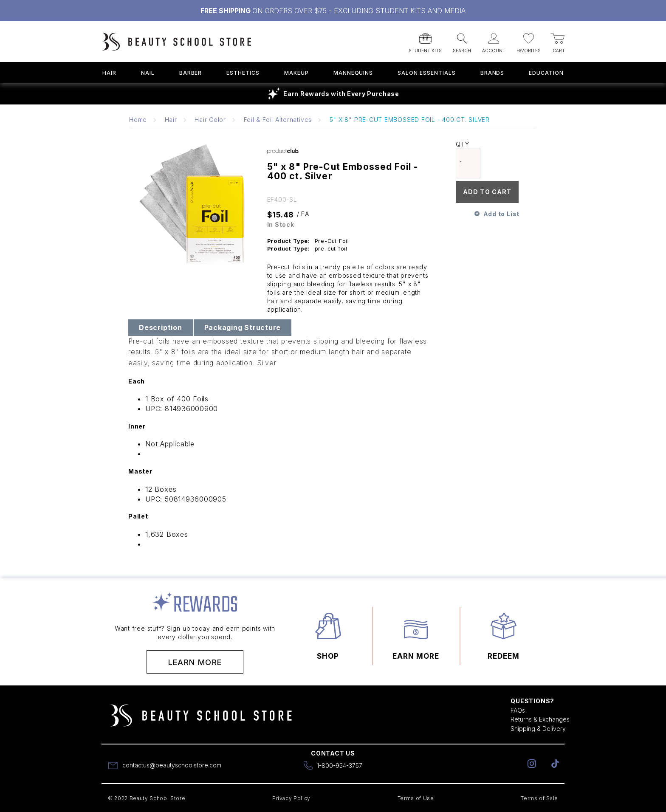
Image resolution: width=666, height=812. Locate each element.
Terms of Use (416, 798)
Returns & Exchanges (540, 719)
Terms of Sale (539, 798)
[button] (425, 40)
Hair (109, 73)
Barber (191, 73)
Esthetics (243, 73)
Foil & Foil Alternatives (278, 120)
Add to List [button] (501, 214)
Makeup (296, 73)
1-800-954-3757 (340, 765)
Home (138, 120)
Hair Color (210, 120)
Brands (492, 73)
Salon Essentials (426, 73)
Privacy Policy (291, 798)
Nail (148, 73)
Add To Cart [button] (487, 192)
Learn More (195, 662)
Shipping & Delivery (538, 729)
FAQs (518, 710)
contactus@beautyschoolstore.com (172, 765)
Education (546, 73)
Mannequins (353, 73)
